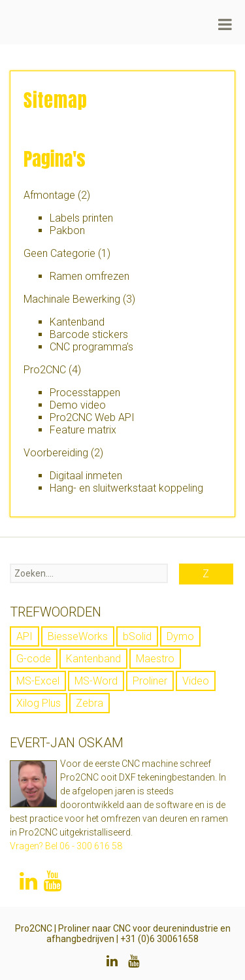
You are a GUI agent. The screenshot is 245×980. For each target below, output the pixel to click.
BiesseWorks (78, 636)
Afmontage (49, 195)
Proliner (150, 681)
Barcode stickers (89, 334)
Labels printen (81, 218)
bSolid (137, 636)
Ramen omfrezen (90, 276)
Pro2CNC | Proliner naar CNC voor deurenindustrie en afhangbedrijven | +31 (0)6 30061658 (123, 934)
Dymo (180, 636)
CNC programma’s (91, 347)
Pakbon (67, 230)
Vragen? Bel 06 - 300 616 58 (66, 846)
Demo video (78, 405)
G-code (34, 659)
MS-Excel (38, 681)
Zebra (90, 703)
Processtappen (85, 393)
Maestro (155, 659)
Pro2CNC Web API (92, 417)
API (24, 636)
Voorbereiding (56, 453)
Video (196, 681)
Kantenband (77, 322)
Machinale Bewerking (72, 299)
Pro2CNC (45, 370)
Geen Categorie (59, 253)
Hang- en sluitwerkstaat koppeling (126, 488)
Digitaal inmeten (86, 476)
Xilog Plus (39, 703)
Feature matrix (83, 430)
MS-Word (96, 681)
